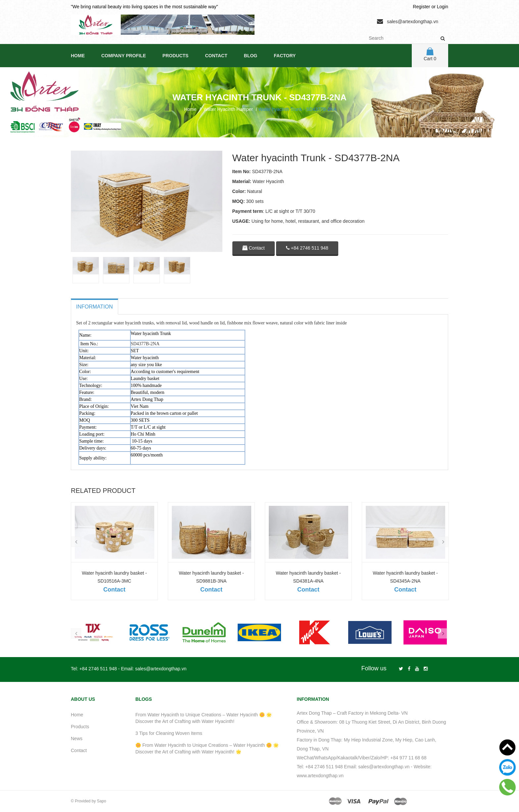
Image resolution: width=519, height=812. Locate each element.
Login (443, 7)
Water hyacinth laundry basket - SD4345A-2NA (405, 577)
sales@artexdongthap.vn (413, 22)
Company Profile (124, 56)
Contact (216, 56)
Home (78, 56)
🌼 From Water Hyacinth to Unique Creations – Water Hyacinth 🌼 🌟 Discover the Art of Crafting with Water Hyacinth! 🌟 (207, 748)
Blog (251, 56)
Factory (285, 56)
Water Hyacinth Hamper (228, 109)
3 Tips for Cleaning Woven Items (169, 733)
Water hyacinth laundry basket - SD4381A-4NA (308, 577)
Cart (430, 54)
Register (421, 7)
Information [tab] (94, 307)
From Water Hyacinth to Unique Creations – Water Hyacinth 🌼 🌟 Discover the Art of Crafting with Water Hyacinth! (204, 718)
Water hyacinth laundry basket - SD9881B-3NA (211, 577)
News (77, 739)
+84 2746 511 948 (307, 248)
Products (176, 56)
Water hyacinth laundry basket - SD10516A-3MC (114, 577)
